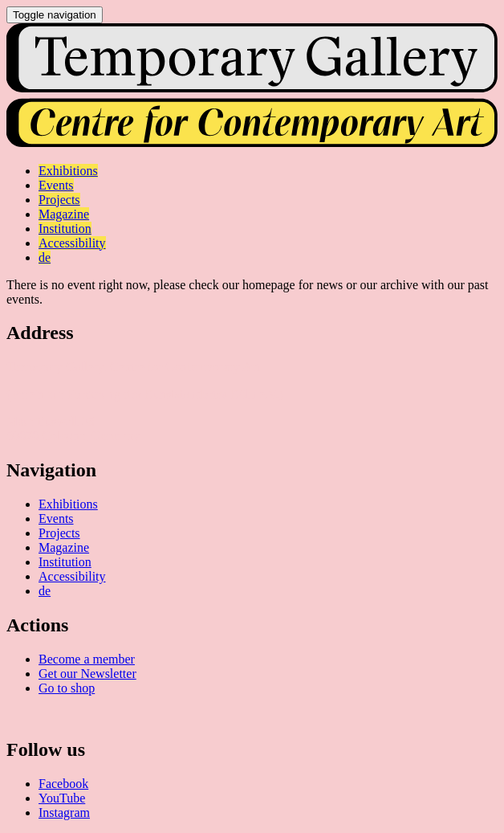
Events (56, 519)
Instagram (64, 813)
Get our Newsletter (87, 674)
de (45, 591)
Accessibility (72, 576)
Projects (59, 533)
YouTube (62, 798)
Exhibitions (68, 504)
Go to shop (67, 688)
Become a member (87, 659)
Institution (65, 562)
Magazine (64, 547)
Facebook (63, 784)
